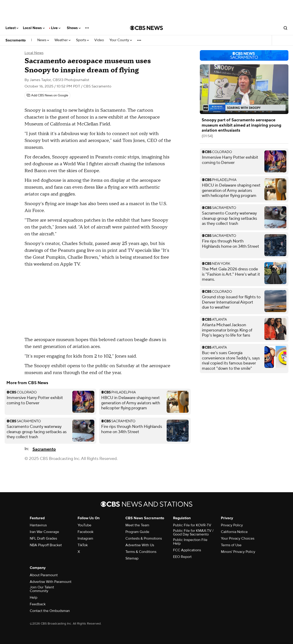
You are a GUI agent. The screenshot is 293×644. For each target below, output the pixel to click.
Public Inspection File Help (190, 542)
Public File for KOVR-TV (192, 525)
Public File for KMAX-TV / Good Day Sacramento (193, 533)
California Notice (234, 532)
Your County (121, 40)
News (43, 40)
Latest (12, 28)
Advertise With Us (140, 545)
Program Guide (137, 532)
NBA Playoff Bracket (46, 545)
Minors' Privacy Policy (238, 552)
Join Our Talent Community (42, 589)
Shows (74, 28)
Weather (62, 40)
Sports (82, 40)
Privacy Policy (232, 525)
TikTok (83, 545)
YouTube (84, 525)
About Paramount (44, 575)
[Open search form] (285, 28)
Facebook (85, 532)
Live (56, 28)
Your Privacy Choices (238, 538)
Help (34, 598)
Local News (34, 28)
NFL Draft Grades (43, 538)
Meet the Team (137, 525)
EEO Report (182, 557)
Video (99, 40)
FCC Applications (187, 550)
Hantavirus (38, 525)
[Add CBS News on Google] (47, 95)
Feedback (38, 604)
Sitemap (132, 558)
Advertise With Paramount (51, 582)
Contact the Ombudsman (50, 611)
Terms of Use (231, 545)
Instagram (85, 538)
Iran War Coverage (44, 532)
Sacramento (16, 40)
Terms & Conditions (141, 552)
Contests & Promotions (144, 538)
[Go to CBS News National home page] (146, 28)
